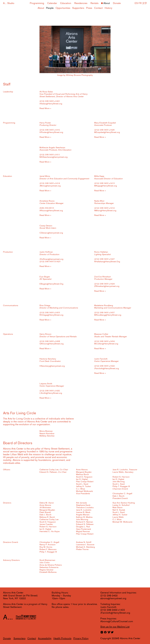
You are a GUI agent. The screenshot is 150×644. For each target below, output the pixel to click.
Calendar (52, 3)
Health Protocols (62, 639)
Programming (37, 3)
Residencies (81, 3)
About (107, 3)
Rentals (94, 3)
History (108, 8)
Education (66, 3)
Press (89, 8)
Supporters (78, 8)
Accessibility (45, 639)
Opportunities (63, 8)
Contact (98, 8)
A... (5, 3)
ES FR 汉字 (141, 3)
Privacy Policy (81, 639)
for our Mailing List (115, 627)
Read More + (45, 108)
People (50, 8)
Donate (117, 3)
